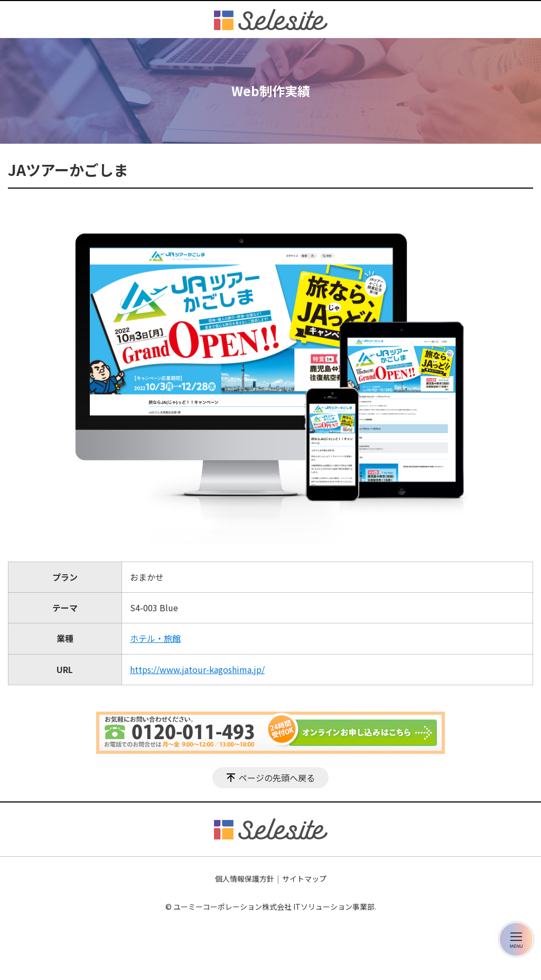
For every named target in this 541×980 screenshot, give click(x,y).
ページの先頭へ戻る (277, 778)
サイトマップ (304, 879)
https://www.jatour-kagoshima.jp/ (197, 669)
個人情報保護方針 (245, 879)
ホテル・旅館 (155, 638)
